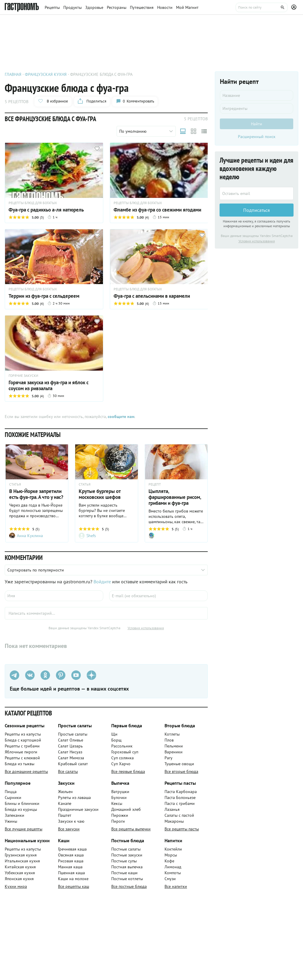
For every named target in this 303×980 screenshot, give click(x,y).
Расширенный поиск (257, 137)
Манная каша (70, 867)
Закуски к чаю (71, 821)
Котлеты (172, 734)
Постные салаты (126, 849)
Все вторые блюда (181, 771)
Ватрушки (120, 792)
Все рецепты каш (74, 886)
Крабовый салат (73, 764)
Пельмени (174, 746)
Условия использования (146, 628)
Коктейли (173, 849)
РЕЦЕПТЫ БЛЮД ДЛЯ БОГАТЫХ (33, 203)
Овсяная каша (71, 855)
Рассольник (122, 746)
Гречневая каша (72, 849)
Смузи (170, 879)
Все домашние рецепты (26, 771)
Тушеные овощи (179, 764)
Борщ (116, 740)
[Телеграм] (14, 675)
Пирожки (120, 815)
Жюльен (65, 792)
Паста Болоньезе (180, 798)
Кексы (117, 803)
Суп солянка (123, 758)
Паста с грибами (180, 803)
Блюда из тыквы (20, 764)
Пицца (11, 792)
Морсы (171, 855)
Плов (169, 740)
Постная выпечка (127, 867)
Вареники (174, 752)
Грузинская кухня (21, 855)
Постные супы (124, 861)
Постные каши (124, 873)
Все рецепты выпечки (131, 829)
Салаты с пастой (179, 815)
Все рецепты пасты (182, 829)
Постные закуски (127, 855)
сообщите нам (121, 417)
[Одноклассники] (45, 675)
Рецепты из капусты (23, 734)
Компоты (173, 873)
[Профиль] (295, 7)
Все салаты (68, 771)
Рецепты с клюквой (22, 758)
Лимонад (173, 867)
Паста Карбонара (181, 792)
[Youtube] (76, 675)
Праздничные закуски (78, 809)
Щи (114, 734)
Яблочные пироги (21, 752)
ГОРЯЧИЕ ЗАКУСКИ (23, 376)
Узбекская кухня (20, 873)
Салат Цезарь (70, 746)
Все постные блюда (129, 886)
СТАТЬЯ (15, 484)
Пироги (118, 821)
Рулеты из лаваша (74, 798)
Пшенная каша (71, 873)
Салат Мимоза (71, 758)
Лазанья (172, 809)
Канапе (65, 803)
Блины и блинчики (22, 803)
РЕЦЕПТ (155, 484)
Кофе (169, 861)
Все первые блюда (128, 771)
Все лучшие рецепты (24, 829)
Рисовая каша (71, 861)
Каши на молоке (73, 879)
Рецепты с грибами (22, 746)
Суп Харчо (121, 764)
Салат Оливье (71, 740)
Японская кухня (19, 879)
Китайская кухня (20, 867)
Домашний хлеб (126, 809)
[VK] (30, 675)
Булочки (119, 798)
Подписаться (257, 210)
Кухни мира (16, 886)
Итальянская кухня (22, 861)
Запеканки (14, 815)
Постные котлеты (127, 879)
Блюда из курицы (21, 809)
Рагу (169, 758)
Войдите (102, 582)
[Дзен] (91, 675)
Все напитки (176, 886)
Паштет (65, 815)
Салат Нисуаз (70, 752)
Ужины (11, 821)
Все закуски (69, 829)
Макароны (174, 821)
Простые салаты (73, 734)
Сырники (13, 798)
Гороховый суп (125, 752)
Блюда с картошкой (23, 740)
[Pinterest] (61, 675)
